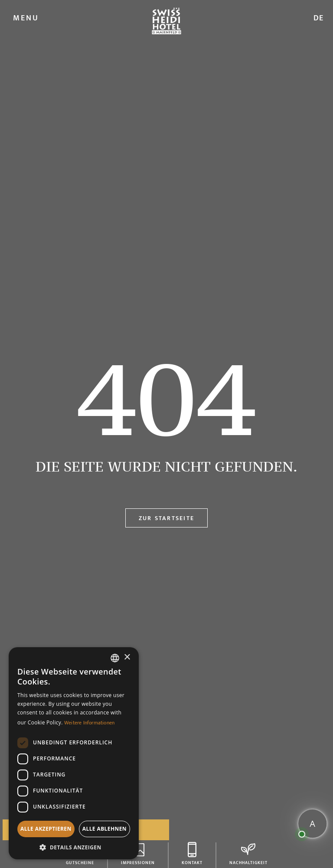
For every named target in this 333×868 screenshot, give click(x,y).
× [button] (127, 657)
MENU (26, 18)
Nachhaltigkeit (248, 861)
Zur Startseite (166, 518)
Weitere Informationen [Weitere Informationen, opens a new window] (89, 723)
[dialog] (74, 753)
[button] (74, 847)
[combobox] (115, 658)
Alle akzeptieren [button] (46, 829)
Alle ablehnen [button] (104, 829)
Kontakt (192, 861)
